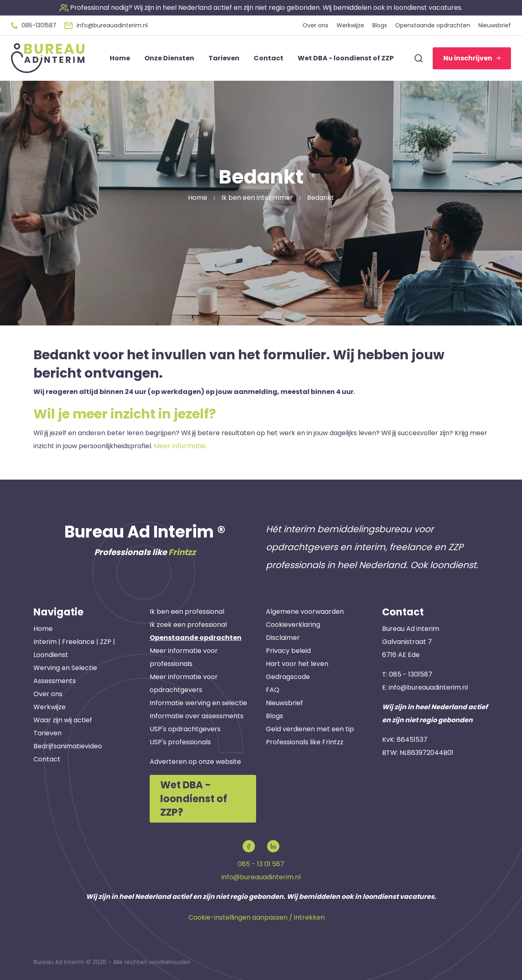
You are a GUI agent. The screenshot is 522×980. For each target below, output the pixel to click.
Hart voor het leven (297, 664)
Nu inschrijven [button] (472, 58)
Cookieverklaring (293, 625)
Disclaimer (283, 638)
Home (43, 629)
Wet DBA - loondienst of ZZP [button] (346, 58)
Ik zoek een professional (188, 625)
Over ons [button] (315, 25)
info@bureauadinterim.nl (428, 687)
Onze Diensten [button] (169, 58)
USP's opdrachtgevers (185, 729)
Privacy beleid (288, 651)
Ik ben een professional (187, 612)
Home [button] (120, 58)
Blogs (274, 716)
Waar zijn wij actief (63, 720)
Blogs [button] (380, 25)
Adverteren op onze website (195, 762)
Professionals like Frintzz (305, 742)
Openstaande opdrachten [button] (433, 25)
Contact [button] (269, 58)
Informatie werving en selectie (198, 703)
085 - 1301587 (411, 674)
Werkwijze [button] (350, 25)
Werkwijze (50, 707)
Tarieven (48, 733)
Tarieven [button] (224, 58)
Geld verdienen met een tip (310, 729)
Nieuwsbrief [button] (495, 25)
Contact (47, 759)
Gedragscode (288, 677)
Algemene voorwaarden (305, 612)
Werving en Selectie (65, 668)
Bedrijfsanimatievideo (68, 746)
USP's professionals (180, 742)
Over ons (48, 694)
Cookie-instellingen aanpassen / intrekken (257, 917)
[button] (261, 8)
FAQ (273, 690)
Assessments (55, 681)
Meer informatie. (180, 446)
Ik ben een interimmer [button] (257, 198)
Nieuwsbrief (284, 703)
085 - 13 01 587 (261, 864)
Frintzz (182, 552)
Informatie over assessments (197, 716)
